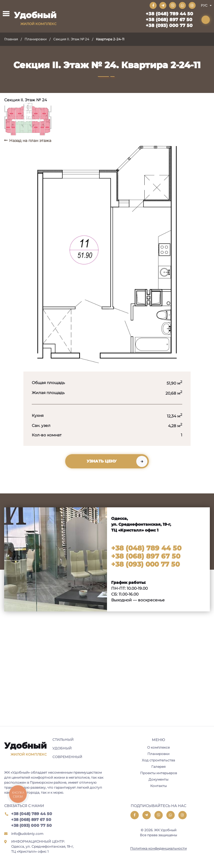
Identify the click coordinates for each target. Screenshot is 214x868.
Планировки (36, 39)
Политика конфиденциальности (158, 848)
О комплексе (158, 747)
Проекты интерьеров (159, 773)
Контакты (158, 786)
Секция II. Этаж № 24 (71, 39)
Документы (158, 779)
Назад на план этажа (30, 141)
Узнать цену (102, 461)
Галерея (158, 767)
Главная (11, 39)
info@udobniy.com (27, 834)
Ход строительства (158, 760)
